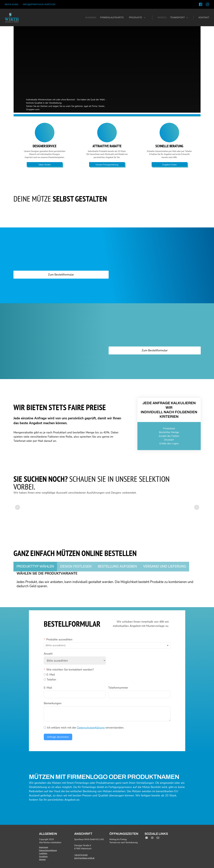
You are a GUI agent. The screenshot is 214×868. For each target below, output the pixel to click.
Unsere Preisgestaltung (107, 165)
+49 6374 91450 (81, 855)
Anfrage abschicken (58, 737)
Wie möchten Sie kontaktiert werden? (70, 670)
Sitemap (42, 859)
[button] (137, 18)
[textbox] (60, 646)
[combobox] (107, 646)
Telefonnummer (118, 688)
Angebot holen (169, 165)
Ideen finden (45, 165)
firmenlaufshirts (112, 17)
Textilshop (43, 856)
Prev (18, 507)
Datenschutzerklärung (91, 728)
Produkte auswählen (59, 639)
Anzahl (48, 654)
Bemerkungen (53, 703)
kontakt (204, 17)
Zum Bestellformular (61, 275)
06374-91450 (11, 4)
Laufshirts (43, 853)
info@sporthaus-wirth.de (39, 4)
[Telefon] (45, 679)
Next (197, 507)
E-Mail (48, 688)
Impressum (44, 847)
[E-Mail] (45, 674)
